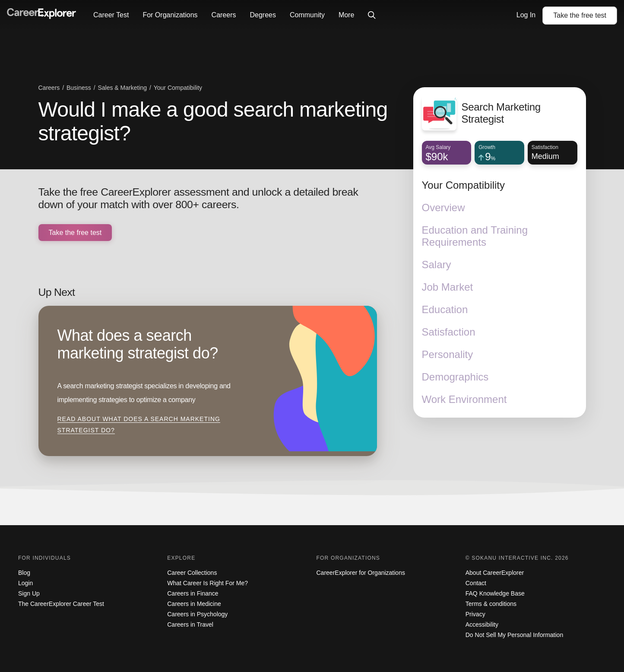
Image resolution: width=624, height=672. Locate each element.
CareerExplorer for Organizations (361, 573)
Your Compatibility (464, 185)
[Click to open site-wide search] (372, 16)
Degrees (263, 15)
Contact (476, 583)
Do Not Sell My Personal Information (514, 635)
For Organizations (170, 15)
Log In (526, 15)
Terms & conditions (491, 604)
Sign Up (29, 593)
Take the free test (75, 233)
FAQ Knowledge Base (495, 593)
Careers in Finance (193, 593)
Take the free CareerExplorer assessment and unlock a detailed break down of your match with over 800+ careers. (198, 198)
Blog (24, 573)
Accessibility (482, 624)
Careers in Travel (190, 624)
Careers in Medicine (194, 604)
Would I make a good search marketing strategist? (213, 121)
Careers (224, 15)
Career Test (111, 15)
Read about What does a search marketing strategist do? (139, 425)
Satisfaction (449, 332)
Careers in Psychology (197, 614)
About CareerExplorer (495, 573)
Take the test (580, 15)
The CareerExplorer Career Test (61, 604)
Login (25, 583)
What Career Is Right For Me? (207, 583)
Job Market (448, 287)
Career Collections (192, 573)
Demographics (455, 377)
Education (445, 309)
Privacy (475, 614)
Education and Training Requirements (475, 236)
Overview (443, 208)
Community (307, 15)
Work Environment (464, 399)
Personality (448, 354)
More (346, 15)
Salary (437, 265)
